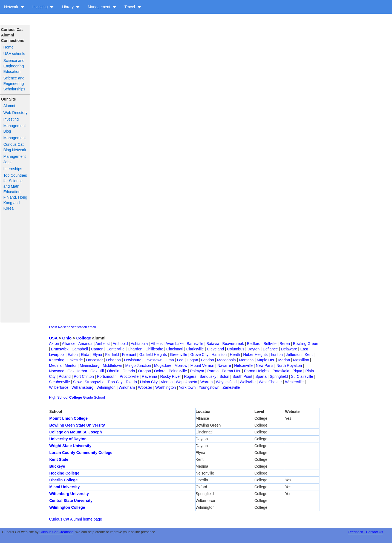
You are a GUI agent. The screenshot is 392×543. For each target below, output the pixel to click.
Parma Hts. (231, 371)
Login (53, 327)
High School (59, 397)
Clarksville (195, 349)
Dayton (253, 349)
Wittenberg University (69, 494)
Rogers (190, 376)
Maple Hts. (266, 360)
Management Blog (15, 128)
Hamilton (219, 355)
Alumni (9, 106)
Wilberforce (59, 387)
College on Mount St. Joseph (76, 432)
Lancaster (94, 360)
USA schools (14, 54)
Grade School (94, 397)
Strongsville (94, 382)
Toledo (131, 382)
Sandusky (208, 376)
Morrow (181, 365)
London (208, 360)
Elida (85, 355)
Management (102, 7)
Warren (207, 382)
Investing (43, 7)
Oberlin (113, 371)
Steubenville (59, 382)
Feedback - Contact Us (365, 532)
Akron (54, 344)
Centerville (116, 349)
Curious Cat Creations (56, 532)
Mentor (71, 365)
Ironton (277, 355)
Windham (127, 387)
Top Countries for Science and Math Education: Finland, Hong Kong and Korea (15, 192)
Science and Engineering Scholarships (14, 84)
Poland (65, 376)
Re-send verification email (77, 327)
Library (71, 7)
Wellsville (248, 382)
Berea (285, 344)
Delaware (289, 349)
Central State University (71, 501)
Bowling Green (305, 344)
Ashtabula (139, 344)
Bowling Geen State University (77, 425)
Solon (224, 376)
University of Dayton (68, 439)
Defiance (270, 349)
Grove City (199, 355)
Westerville (294, 382)
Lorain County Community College (81, 453)
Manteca (246, 360)
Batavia (213, 344)
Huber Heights (255, 355)
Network (14, 7)
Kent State (59, 459)
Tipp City (115, 382)
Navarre (224, 365)
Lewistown (153, 360)
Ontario (129, 371)
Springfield (279, 376)
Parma (213, 371)
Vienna (167, 382)
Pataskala (281, 371)
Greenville (179, 355)
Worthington (165, 387)
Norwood (57, 371)
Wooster (145, 387)
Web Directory (15, 113)
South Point (242, 376)
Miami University (64, 487)
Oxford (160, 371)
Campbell (80, 349)
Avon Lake (175, 344)
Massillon (301, 360)
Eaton (73, 355)
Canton (97, 349)
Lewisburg (133, 360)
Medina (55, 365)
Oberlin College (63, 480)
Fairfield (112, 355)
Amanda (85, 344)
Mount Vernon (202, 365)
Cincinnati (175, 349)
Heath (235, 355)
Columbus (236, 349)
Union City (149, 382)
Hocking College (64, 473)
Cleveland (215, 349)
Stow (77, 382)
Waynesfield (226, 382)
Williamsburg (82, 387)
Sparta (261, 376)
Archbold (120, 344)
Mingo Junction (138, 365)
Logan (193, 360)
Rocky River (170, 376)
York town (187, 387)
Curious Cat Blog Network (15, 147)
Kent (309, 355)
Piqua (297, 371)
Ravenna (149, 376)
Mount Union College (68, 418)
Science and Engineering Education (14, 66)
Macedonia (227, 360)
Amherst (103, 344)
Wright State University (70, 446)
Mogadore (163, 365)
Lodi (181, 360)
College (84, 338)
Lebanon (113, 360)
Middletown (112, 365)
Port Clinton (84, 376)
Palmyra (197, 371)
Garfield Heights (153, 355)
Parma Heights (257, 371)
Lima (170, 360)
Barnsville (195, 344)
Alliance (69, 344)
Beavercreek (233, 344)
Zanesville (231, 387)
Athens (157, 344)
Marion (284, 360)
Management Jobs (15, 159)
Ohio (67, 338)
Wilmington (106, 387)
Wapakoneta (186, 382)
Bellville (270, 344)
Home (8, 47)
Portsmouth (107, 376)
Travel (132, 7)
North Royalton (289, 365)
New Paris (264, 365)
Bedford (254, 344)
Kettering (57, 360)
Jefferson (294, 355)
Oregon (145, 371)
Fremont (129, 355)
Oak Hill (97, 371)
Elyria (97, 355)
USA (53, 338)
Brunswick (60, 349)
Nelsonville (243, 365)
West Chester (270, 382)
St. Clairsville (302, 376)
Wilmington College (67, 507)
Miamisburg (90, 365)
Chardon (135, 349)
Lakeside (75, 360)
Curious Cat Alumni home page (76, 519)
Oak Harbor (77, 371)
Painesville (178, 371)
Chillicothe (155, 349)
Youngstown (209, 387)
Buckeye (57, 466)
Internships (13, 169)
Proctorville (129, 376)
